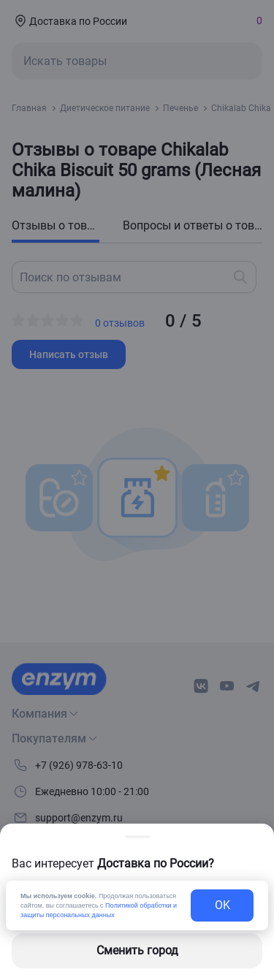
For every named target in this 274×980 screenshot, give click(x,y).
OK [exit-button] (222, 905)
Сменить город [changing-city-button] (137, 950)
